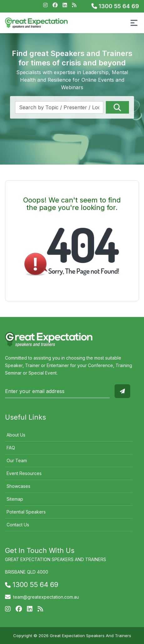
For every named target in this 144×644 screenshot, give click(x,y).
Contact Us (18, 525)
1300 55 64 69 (115, 6)
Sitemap (15, 499)
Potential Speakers (26, 512)
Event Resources (24, 473)
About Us (16, 435)
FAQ (11, 448)
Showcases (18, 486)
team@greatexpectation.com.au (46, 597)
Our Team (17, 460)
